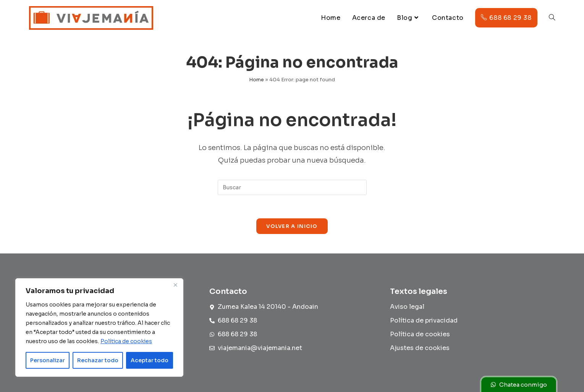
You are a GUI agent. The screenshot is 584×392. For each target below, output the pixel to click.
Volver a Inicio (292, 226)
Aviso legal (407, 307)
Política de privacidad (424, 320)
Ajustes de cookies (420, 348)
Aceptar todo (150, 360)
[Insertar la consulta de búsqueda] (292, 187)
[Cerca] (175, 285)
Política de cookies (126, 341)
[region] (99, 327)
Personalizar (48, 360)
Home (256, 80)
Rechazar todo (98, 360)
